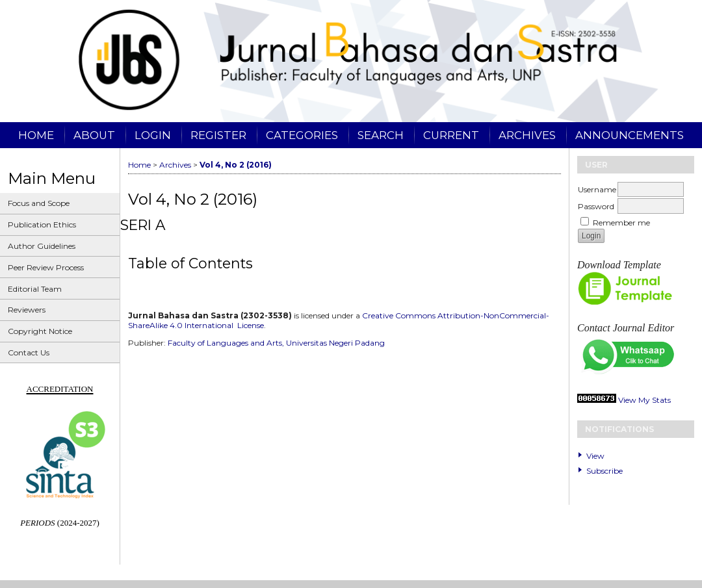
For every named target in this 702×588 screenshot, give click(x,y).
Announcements (630, 135)
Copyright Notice (40, 331)
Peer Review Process (46, 267)
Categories (302, 135)
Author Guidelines (42, 246)
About (94, 135)
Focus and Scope (39, 203)
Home (36, 135)
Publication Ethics (42, 224)
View (595, 456)
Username (597, 189)
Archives (527, 135)
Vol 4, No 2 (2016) (236, 165)
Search (381, 135)
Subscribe (604, 471)
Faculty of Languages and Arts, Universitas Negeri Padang (276, 343)
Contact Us (29, 352)
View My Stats (644, 400)
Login (153, 135)
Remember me (621, 223)
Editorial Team (35, 289)
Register (218, 135)
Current (451, 135)
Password (596, 206)
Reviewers (27, 310)
